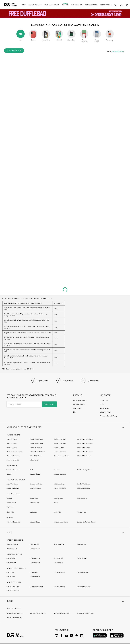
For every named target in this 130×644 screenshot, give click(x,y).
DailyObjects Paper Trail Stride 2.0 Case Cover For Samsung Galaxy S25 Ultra (27, 351)
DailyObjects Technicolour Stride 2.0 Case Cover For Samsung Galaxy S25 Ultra (26, 338)
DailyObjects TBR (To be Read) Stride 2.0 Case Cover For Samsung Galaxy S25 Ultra (26, 357)
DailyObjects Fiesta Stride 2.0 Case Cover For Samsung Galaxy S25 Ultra (27, 333)
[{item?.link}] (17, 635)
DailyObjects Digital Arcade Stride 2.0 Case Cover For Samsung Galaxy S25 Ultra (27, 363)
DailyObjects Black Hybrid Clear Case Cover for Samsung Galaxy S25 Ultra (26, 321)
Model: (110, 51)
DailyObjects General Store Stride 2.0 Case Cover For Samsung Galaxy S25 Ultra (27, 327)
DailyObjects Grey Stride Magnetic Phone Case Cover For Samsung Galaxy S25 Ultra (25, 315)
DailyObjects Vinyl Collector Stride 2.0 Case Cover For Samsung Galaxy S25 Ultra (27, 344)
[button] (65, 427)
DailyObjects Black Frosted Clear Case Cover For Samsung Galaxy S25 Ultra (27, 308)
